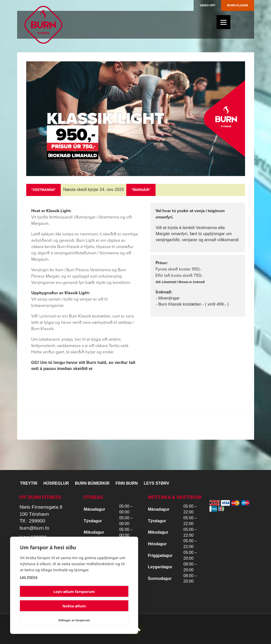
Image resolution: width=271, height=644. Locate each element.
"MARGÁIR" (141, 190)
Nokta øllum (102, 606)
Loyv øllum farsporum (46, 606)
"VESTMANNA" (43, 190)
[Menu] (223, 22)
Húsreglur (56, 483)
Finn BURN (127, 483)
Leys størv (156, 483)
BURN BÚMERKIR (92, 483)
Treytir (29, 483)
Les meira (29, 591)
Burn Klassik (238, 5)
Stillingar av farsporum (74, 620)
